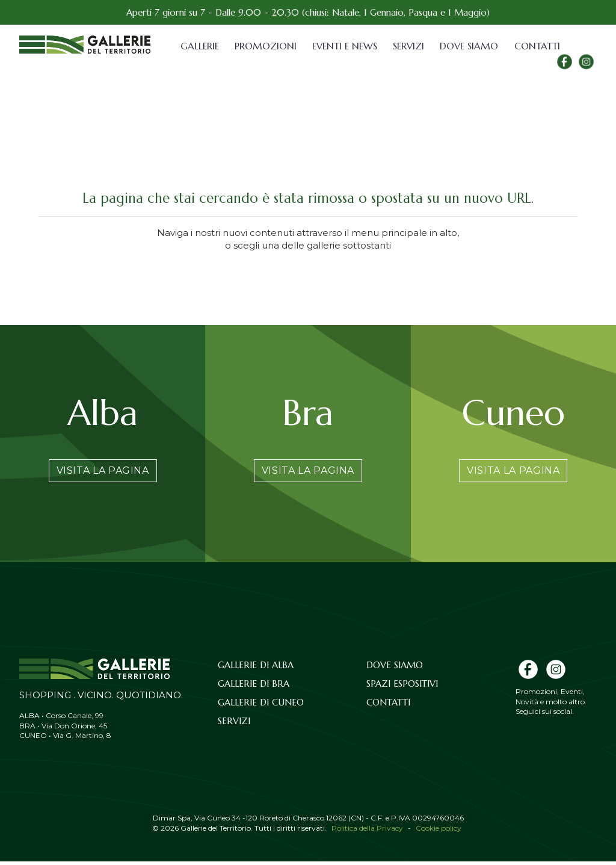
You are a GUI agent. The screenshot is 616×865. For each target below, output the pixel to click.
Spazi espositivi (402, 687)
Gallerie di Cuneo (261, 706)
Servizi (408, 46)
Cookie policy (439, 832)
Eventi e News (344, 46)
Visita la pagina (103, 472)
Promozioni (265, 46)
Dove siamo (468, 46)
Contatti (533, 46)
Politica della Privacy (367, 832)
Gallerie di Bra (254, 687)
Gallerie (200, 46)
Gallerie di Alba (256, 668)
